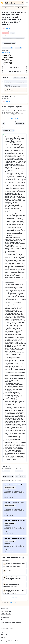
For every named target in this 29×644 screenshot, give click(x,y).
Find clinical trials (6, 611)
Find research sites (6, 620)
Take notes (15, 68)
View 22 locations (15, 72)
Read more (14, 119)
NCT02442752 (6, 52)
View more (14, 597)
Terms (3, 637)
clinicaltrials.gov (13, 602)
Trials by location (6, 614)
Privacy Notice (5, 634)
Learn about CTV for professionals (11, 623)
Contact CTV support (7, 629)
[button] (14, 38)
